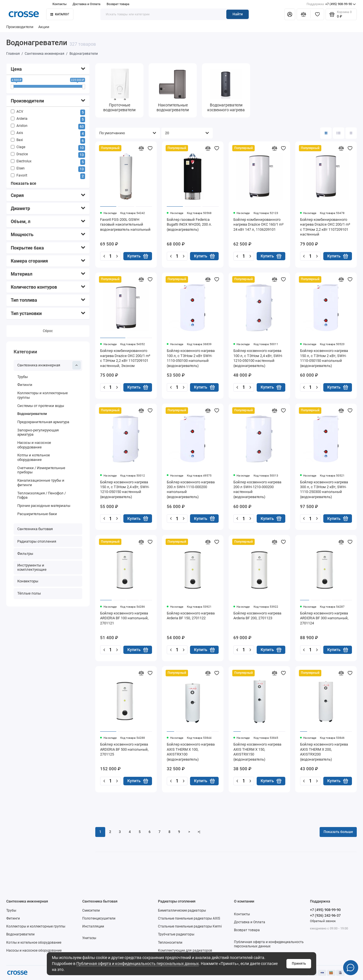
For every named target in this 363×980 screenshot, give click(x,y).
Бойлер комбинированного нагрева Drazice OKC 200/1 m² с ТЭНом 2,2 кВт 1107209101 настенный (325, 227)
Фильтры (25, 554)
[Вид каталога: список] (339, 133)
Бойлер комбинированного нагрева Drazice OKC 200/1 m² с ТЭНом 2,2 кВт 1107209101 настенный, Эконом (125, 358)
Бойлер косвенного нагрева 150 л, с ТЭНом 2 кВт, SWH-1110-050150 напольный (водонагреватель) (324, 358)
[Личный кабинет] (290, 14)
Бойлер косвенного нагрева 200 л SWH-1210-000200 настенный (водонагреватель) (257, 489)
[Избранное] (317, 14)
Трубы (23, 377)
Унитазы (89, 938)
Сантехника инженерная (49, 365)
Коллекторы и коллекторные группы (43, 395)
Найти (238, 14)
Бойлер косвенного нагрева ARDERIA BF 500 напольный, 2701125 (124, 749)
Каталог (60, 14)
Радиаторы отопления (37, 541)
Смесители (91, 910)
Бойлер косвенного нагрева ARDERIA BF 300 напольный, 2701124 (324, 618)
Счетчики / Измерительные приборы (41, 470)
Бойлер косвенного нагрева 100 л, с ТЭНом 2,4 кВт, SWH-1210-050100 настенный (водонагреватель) (258, 358)
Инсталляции (93, 926)
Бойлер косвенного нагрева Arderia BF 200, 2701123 (257, 616)
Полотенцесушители (99, 918)
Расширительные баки (37, 514)
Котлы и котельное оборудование (34, 458)
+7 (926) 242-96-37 (325, 915)
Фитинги (25, 385)
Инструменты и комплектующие (32, 567)
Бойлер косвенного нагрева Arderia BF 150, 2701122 (191, 616)
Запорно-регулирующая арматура (38, 432)
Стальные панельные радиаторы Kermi (190, 926)
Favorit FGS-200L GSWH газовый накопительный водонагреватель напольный (125, 224)
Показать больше (338, 832)
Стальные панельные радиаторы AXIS (189, 918)
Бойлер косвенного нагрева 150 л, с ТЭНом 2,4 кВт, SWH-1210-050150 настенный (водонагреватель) (125, 489)
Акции (44, 27)
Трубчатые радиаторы (176, 934)
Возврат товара (118, 4)
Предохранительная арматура (43, 422)
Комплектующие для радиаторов (185, 950)
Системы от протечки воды (41, 406)
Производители (20, 27)
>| (199, 832)
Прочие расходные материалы (44, 506)
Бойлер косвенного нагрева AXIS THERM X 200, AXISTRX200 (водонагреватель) (324, 752)
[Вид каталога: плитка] (326, 133)
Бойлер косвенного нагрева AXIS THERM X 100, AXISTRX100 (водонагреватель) (191, 752)
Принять (299, 964)
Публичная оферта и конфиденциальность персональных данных (138, 964)
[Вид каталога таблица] (351, 133)
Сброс (48, 331)
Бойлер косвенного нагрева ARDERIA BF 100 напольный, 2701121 (124, 618)
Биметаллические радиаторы (182, 910)
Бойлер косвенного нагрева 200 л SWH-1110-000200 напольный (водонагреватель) (191, 489)
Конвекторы (28, 581)
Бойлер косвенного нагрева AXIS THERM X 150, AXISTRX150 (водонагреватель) (257, 752)
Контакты (60, 4)
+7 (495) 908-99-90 (331, 4)
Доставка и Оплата (86, 4)
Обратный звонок (323, 921)
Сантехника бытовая (35, 529)
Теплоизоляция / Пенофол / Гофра (42, 495)
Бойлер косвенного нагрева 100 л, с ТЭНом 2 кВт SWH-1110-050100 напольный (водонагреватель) (191, 358)
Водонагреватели (32, 414)
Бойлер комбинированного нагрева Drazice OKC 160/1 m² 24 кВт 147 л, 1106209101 (258, 224)
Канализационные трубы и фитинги (41, 483)
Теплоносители (170, 943)
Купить (138, 256)
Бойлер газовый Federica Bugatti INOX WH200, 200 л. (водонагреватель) (189, 224)
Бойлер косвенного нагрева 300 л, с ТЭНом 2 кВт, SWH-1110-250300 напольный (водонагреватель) (324, 489)
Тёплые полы (29, 593)
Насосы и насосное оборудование (34, 445)
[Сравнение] (304, 14)
